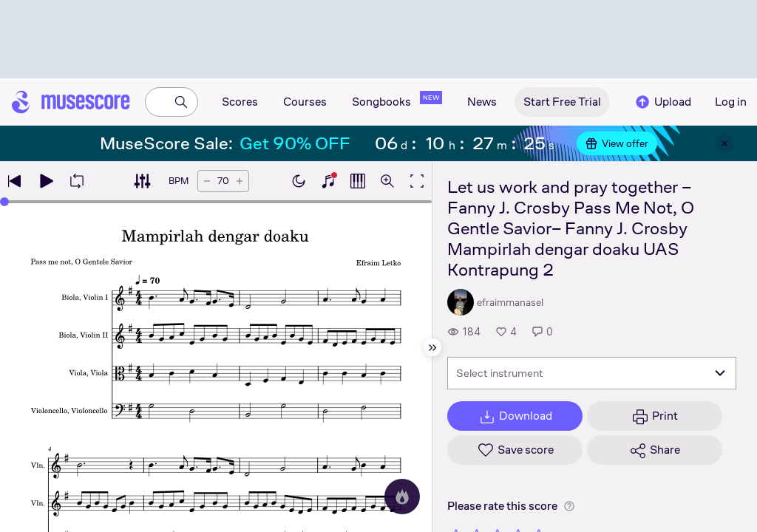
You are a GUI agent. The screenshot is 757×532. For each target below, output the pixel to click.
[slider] (4, 202)
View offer (617, 143)
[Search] (181, 102)
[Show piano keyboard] (328, 181)
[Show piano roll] (358, 181)
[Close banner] (724, 143)
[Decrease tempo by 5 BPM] (207, 181)
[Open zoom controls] (387, 181)
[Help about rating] (569, 506)
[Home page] (71, 102)
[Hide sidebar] (432, 347)
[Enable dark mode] (299, 181)
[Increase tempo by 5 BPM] (240, 181)
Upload (662, 102)
